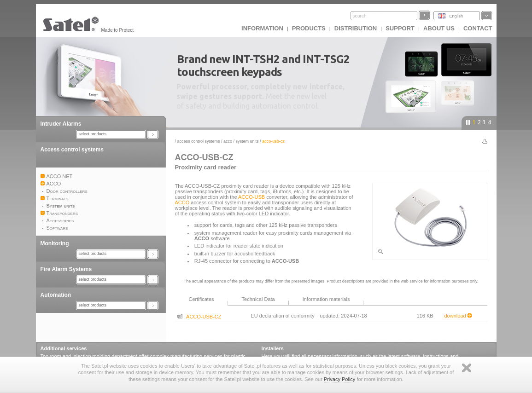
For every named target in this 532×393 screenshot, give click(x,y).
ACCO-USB (251, 197)
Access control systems (72, 150)
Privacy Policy (339, 379)
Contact (478, 28)
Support (400, 28)
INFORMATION (262, 28)
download (458, 316)
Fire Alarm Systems (66, 269)
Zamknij (467, 368)
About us (439, 28)
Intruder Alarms (61, 124)
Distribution (356, 28)
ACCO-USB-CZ (199, 317)
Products (309, 28)
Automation (56, 295)
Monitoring (55, 243)
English (456, 16)
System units (247, 141)
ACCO (228, 141)
